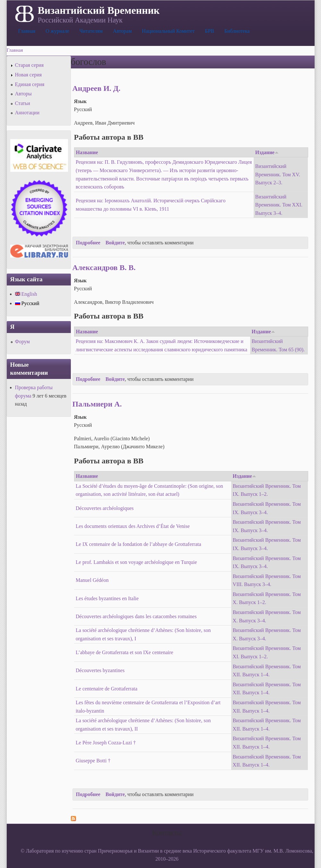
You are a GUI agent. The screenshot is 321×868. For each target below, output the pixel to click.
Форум (22, 342)
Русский (27, 303)
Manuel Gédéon (92, 580)
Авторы (23, 94)
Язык (80, 101)
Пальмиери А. (97, 404)
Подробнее (88, 243)
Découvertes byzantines (100, 670)
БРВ (210, 31)
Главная (27, 31)
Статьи (23, 103)
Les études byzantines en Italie (107, 598)
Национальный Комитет (168, 31)
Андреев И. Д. (97, 88)
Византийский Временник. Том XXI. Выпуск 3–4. (279, 205)
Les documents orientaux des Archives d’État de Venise (133, 526)
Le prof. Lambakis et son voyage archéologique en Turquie (136, 562)
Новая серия (29, 75)
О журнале (57, 31)
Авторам (122, 31)
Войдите (115, 243)
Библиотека (237, 31)
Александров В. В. (104, 267)
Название (87, 152)
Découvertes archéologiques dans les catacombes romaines (136, 616)
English (26, 294)
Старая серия (30, 65)
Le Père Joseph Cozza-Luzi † (106, 743)
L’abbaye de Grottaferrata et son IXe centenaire (124, 652)
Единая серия (30, 84)
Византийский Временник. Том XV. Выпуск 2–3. (278, 174)
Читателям (91, 31)
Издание (267, 152)
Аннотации (27, 113)
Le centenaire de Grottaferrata (106, 689)
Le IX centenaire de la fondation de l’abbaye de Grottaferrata (138, 544)
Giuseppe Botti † (93, 761)
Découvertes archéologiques (105, 508)
